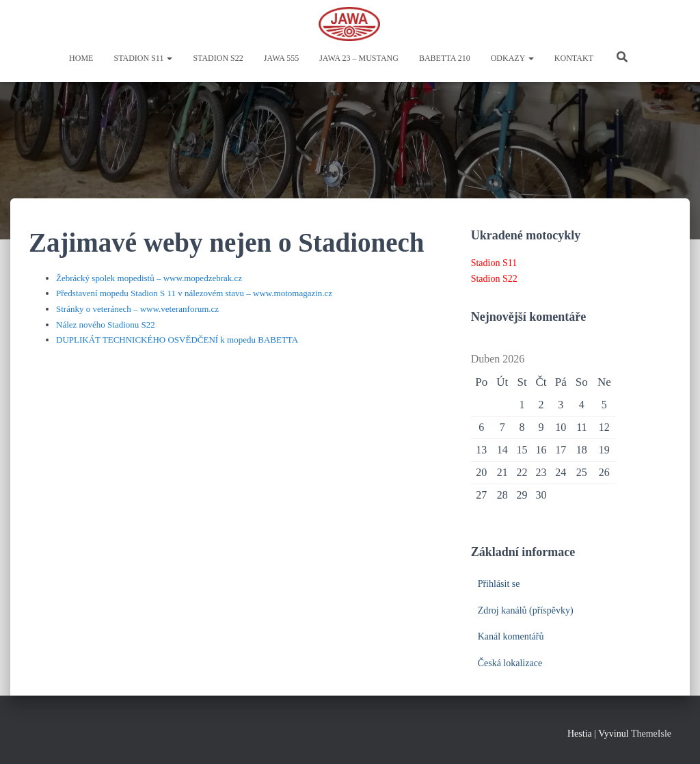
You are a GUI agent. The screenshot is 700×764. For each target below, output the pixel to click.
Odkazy (512, 58)
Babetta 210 (445, 58)
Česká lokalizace (510, 663)
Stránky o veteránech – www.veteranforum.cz (137, 309)
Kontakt (574, 58)
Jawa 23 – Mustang (359, 58)
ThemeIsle (651, 734)
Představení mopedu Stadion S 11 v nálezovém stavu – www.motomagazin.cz (194, 293)
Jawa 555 (281, 58)
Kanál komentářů (511, 636)
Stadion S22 (218, 58)
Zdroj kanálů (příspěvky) (526, 610)
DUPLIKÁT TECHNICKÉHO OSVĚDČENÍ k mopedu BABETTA (177, 340)
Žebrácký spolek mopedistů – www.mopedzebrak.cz (149, 278)
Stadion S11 (143, 58)
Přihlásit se (499, 584)
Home (81, 58)
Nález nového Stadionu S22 (106, 325)
